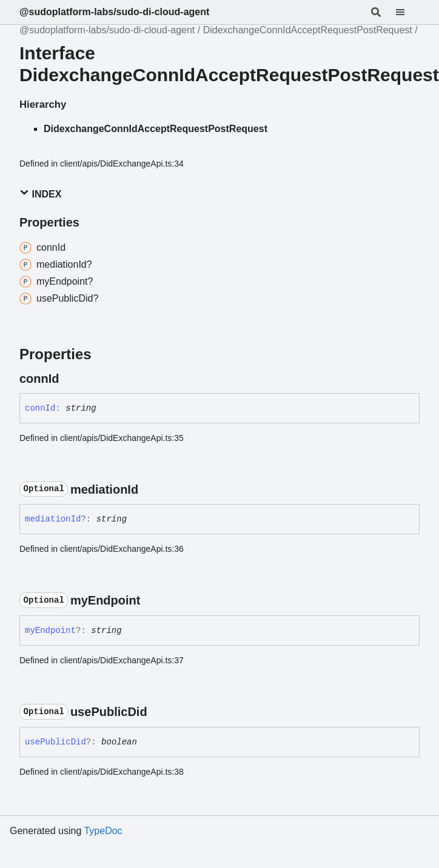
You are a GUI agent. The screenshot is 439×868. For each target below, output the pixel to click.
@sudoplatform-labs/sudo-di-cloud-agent (114, 12)
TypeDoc (103, 831)
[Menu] (407, 12)
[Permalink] (70, 379)
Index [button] (40, 194)
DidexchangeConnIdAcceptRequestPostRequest (308, 30)
